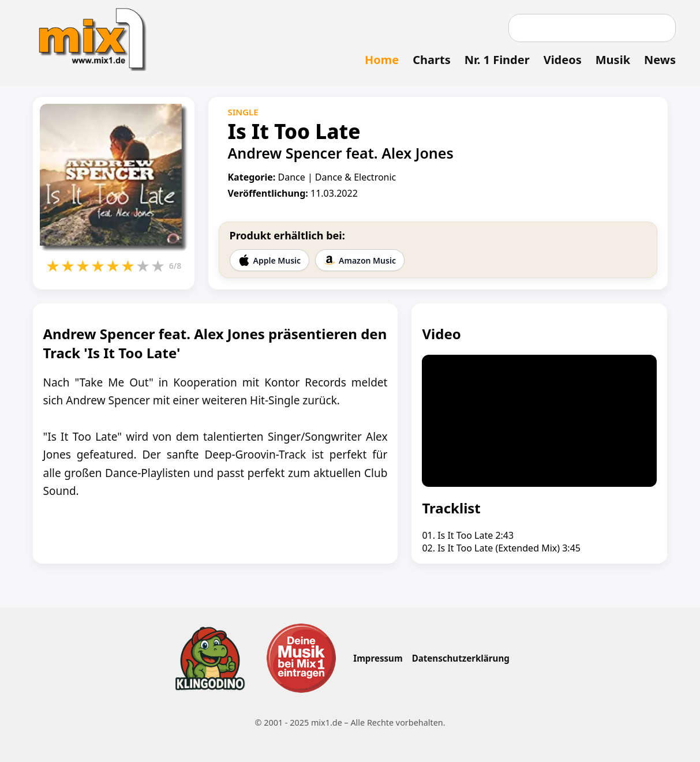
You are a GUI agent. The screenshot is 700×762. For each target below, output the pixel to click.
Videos (563, 60)
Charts (431, 60)
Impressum (378, 658)
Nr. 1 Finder (497, 60)
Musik (613, 60)
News (660, 60)
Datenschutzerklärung (461, 658)
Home (382, 60)
